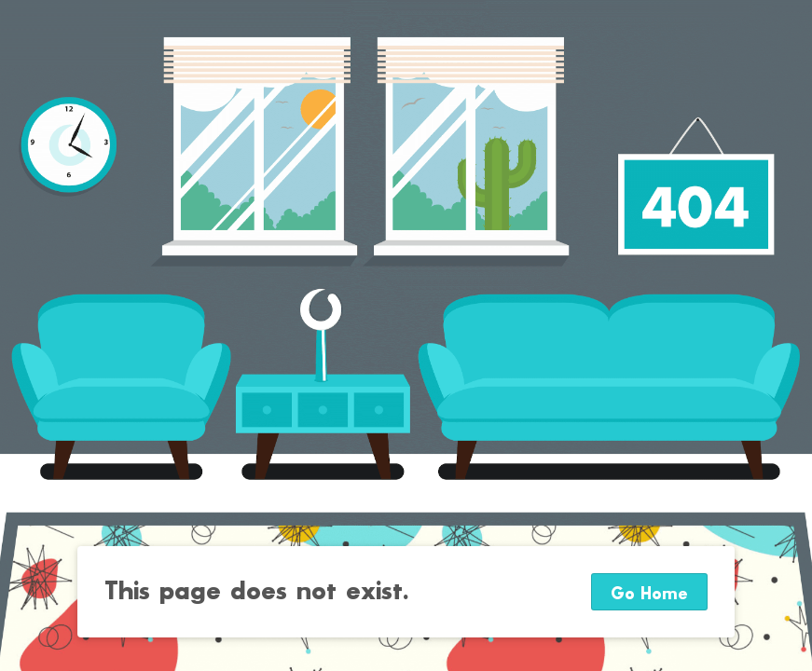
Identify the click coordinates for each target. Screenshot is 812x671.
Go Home (649, 594)
